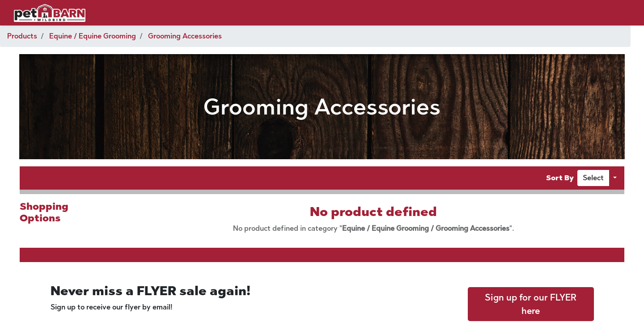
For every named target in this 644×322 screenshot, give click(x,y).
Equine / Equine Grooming (93, 36)
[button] (593, 178)
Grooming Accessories (185, 36)
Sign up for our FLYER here (531, 304)
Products (22, 36)
